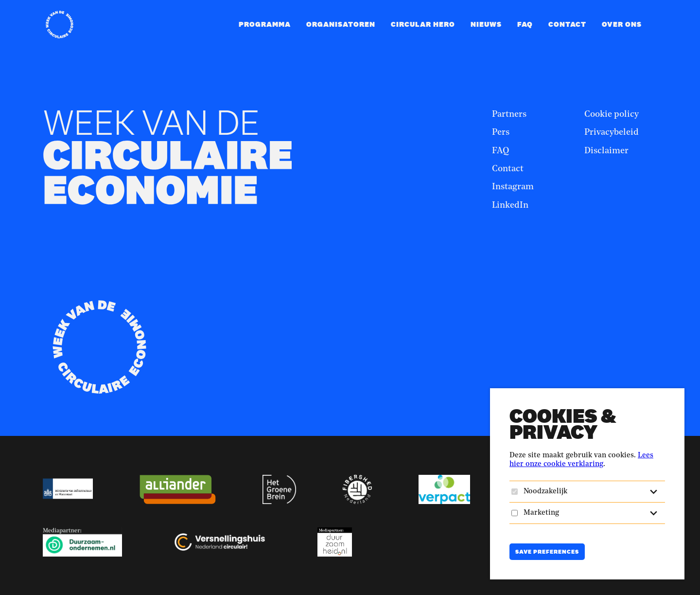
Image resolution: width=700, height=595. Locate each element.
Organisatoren (341, 24)
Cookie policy (612, 114)
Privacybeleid (612, 132)
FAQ (525, 24)
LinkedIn (510, 205)
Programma (265, 24)
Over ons (622, 24)
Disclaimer (606, 151)
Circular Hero (423, 24)
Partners (509, 114)
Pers (501, 132)
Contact (567, 24)
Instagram (513, 187)
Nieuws (486, 24)
